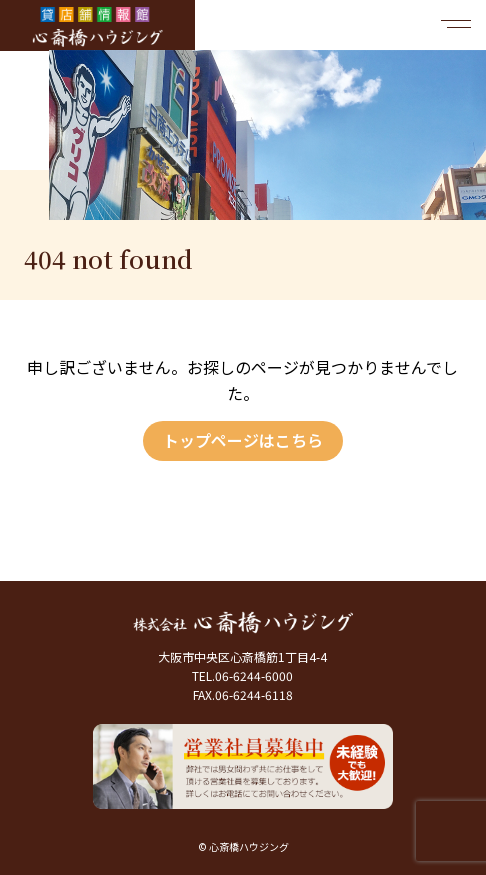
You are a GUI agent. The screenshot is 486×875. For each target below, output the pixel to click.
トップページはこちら (243, 440)
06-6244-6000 (254, 675)
